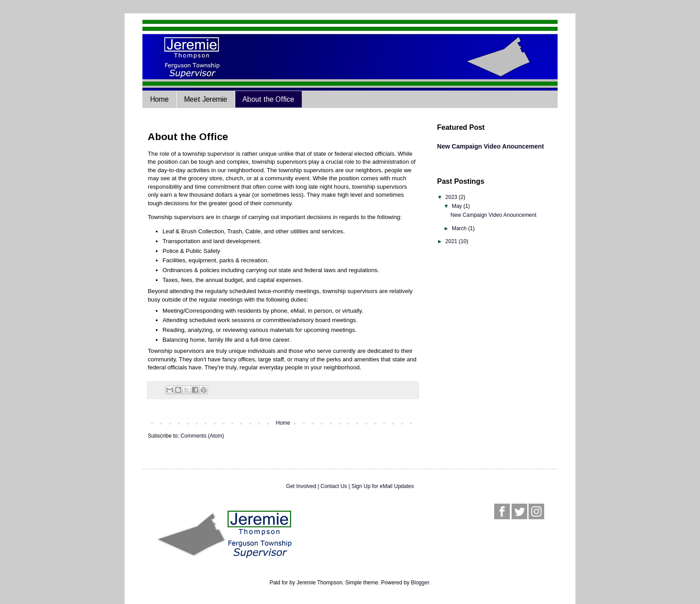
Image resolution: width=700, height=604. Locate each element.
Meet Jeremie (206, 99)
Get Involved (301, 486)
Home (159, 99)
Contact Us (334, 486)
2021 (452, 241)
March (460, 228)
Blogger (420, 583)
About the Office (268, 99)
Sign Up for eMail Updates (383, 486)
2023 (452, 197)
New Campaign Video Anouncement (490, 146)
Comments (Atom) (202, 436)
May (458, 206)
